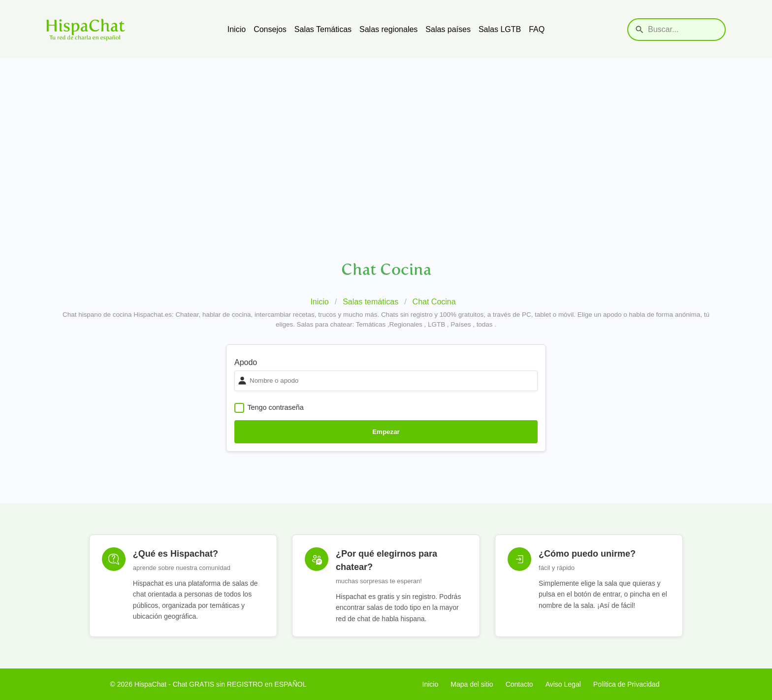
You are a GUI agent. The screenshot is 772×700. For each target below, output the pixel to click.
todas (485, 324)
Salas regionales (388, 29)
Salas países (448, 29)
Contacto (519, 684)
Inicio (237, 29)
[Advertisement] (386, 133)
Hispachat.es (153, 315)
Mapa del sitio (472, 684)
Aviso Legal (563, 684)
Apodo (246, 362)
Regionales (406, 324)
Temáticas (371, 324)
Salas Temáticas (323, 29)
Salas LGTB (500, 29)
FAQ (537, 29)
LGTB (436, 324)
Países (461, 324)
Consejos (270, 29)
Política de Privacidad (627, 684)
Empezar (386, 432)
